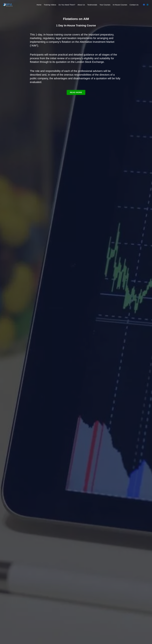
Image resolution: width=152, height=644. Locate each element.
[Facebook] (144, 5)
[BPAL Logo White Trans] (8, 5)
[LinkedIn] (148, 5)
